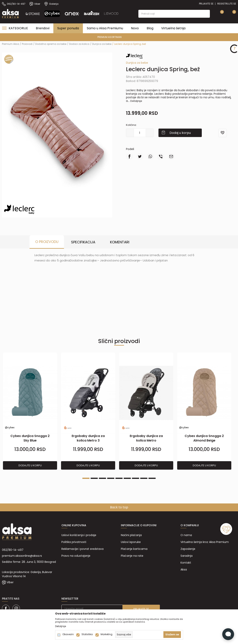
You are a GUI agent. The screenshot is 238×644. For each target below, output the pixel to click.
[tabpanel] (30, 411)
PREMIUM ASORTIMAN (119, 37)
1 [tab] (86, 478)
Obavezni (68, 634)
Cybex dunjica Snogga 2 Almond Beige (204, 438)
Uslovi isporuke (131, 542)
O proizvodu (47, 242)
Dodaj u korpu (180, 133)
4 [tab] (111, 478)
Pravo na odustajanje (76, 556)
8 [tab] (144, 478)
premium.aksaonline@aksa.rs (22, 556)
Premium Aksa (11, 44)
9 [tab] (152, 478)
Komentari (120, 242)
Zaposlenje (188, 549)
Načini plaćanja (131, 535)
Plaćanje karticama (134, 549)
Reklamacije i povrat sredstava (82, 549)
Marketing (106, 634)
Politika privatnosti (74, 542)
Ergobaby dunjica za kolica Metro (146, 438)
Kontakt (186, 563)
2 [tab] (94, 478)
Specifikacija (83, 242)
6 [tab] (127, 478)
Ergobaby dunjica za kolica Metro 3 (88, 438)
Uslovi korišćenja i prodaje (79, 535)
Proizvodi (27, 44)
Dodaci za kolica (79, 44)
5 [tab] (119, 478)
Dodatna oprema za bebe (51, 44)
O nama (186, 535)
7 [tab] (136, 478)
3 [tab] (103, 478)
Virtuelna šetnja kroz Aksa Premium (205, 542)
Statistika (87, 634)
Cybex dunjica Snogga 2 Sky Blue (30, 438)
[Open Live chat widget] (228, 634)
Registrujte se (227, 4)
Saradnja (187, 556)
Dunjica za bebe (102, 44)
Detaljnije (136, 101)
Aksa (184, 569)
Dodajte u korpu (30, 465)
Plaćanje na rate (132, 556)
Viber (10, 582)
